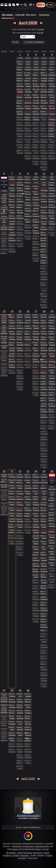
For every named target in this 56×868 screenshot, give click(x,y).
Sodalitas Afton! (28, 101)
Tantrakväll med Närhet (20, 101)
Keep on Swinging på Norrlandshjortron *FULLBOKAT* (44, 656)
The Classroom (4, 226)
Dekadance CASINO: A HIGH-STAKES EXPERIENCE (44, 409)
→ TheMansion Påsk (20, 58)
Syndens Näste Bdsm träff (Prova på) (44, 603)
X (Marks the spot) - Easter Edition (52, 128)
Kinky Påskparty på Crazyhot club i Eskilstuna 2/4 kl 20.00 (28, 151)
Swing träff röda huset (36, 151)
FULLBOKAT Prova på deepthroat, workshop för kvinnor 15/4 (20, 320)
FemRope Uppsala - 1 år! (4, 339)
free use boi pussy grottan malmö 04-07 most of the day (12, 244)
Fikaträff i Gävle (44, 354)
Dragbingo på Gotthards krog (12, 738)
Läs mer (46, 849)
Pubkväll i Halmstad (36, 320)
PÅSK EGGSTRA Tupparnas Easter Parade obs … (4, 238)
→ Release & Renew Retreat (44, 183)
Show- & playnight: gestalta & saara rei (44, 614)
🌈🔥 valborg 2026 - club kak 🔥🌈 (28, 733)
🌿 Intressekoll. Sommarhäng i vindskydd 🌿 (20, 67)
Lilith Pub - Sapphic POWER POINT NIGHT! (36, 354)
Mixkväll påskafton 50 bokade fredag (44, 162)
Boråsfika (4, 475)
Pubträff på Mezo (28, 343)
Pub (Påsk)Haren (52, 123)
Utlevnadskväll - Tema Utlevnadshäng (20, 503)
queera (16, 849)
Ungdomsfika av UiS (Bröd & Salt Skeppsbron (20, 183)
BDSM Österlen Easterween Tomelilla (44, 575)
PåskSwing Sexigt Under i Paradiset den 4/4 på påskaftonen (44, 151)
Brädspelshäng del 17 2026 (44, 216)
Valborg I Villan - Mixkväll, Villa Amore (28, 755)
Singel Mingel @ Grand (36, 348)
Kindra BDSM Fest (44, 95)
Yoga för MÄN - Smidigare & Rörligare (20, 525)
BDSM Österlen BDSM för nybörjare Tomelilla (44, 553)
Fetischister (17, 846)
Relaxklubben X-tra (20, 755)
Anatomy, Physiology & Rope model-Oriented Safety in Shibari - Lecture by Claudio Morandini (36, 315)
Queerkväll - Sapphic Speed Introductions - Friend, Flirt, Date (12, 733)
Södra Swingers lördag (44, 283)
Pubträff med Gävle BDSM (36, 343)
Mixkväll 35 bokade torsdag (44, 459)
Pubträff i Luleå (44, 244)
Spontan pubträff (44, 101)
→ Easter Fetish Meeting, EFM (28, 62)
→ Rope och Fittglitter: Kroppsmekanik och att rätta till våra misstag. (52, 498)
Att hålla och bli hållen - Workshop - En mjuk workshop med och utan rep (52, 89)
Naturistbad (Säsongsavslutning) (52, 343)
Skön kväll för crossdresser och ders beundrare (20, 750)
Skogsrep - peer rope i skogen (52, 337)
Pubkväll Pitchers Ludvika (12, 188)
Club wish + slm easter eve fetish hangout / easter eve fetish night (44, 89)
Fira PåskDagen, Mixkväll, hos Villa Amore (52, 151)
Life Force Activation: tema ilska (52, 387)
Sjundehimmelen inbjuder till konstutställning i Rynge (36, 128)
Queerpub (36, 536)
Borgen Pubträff (28, 214)
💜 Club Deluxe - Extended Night (36, 134)
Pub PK (4, 480)
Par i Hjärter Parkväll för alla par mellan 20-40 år (28, 236)
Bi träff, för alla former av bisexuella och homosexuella (44, 398)
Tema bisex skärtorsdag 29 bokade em (28, 156)
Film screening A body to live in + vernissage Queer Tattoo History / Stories (44, 569)
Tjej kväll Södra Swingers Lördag (44, 651)
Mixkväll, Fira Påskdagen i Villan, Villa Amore (52, 156)
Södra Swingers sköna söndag (52, 426)
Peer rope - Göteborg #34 (52, 535)
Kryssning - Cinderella (28, 183)
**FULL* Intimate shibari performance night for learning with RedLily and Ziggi (28, 197)
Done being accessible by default (36, 197)
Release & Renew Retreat (36, 186)
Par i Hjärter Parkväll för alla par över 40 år (28, 140)
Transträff (4, 346)
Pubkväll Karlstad (28, 699)
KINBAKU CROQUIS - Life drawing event (36, 497)
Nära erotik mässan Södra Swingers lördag (44, 662)
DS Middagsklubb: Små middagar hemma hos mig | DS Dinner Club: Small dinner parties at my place (44, 315)
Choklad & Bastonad (36, 525)
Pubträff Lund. (20, 95)
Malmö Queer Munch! (28, 220)
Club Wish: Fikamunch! (12, 216)
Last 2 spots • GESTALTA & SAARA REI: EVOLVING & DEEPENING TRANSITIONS (44, 514)
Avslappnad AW (28, 480)
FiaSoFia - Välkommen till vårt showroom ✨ (12, 716)
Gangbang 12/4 (52, 227)
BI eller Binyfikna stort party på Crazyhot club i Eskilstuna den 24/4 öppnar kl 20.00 (36, 608)
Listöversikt (20, 15)
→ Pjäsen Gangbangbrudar (28, 67)
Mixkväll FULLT (44, 305)
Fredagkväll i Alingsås (36, 530)
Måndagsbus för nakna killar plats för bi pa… (4, 355)
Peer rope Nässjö (44, 222)
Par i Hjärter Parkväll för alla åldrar (20, 145)
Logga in (41, 5)
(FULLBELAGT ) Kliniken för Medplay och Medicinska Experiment (44, 519)
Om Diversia (38, 853)
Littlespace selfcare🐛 (52, 513)
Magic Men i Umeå (20, 733)
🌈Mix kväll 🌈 (20, 151)
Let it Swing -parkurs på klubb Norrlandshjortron (44, 503)
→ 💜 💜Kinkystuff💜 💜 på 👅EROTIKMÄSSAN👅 (44, 486)
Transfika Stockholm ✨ (12, 326)
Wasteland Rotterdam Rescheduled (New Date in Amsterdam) (44, 260)
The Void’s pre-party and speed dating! (20, 326)
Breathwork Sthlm (12, 227)
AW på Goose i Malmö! (36, 192)
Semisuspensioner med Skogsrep (44, 326)
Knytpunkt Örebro (28, 491)
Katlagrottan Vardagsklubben (20, 117)
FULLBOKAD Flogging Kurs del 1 (44, 210)
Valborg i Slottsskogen (28, 711)
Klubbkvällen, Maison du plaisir (44, 255)
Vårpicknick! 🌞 (44, 541)
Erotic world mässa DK (28, 177)
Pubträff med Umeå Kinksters (28, 705)
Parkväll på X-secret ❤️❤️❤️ (44, 454)
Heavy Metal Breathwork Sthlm (28, 332)
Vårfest (44, 404)
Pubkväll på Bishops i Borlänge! (36, 337)
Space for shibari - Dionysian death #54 (52, 199)
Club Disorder (28, 89)
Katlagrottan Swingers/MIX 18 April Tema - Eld (44, 393)
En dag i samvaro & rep (4, 218)
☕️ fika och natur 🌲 (44, 359)
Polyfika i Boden (44, 525)
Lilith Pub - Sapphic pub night (36, 112)
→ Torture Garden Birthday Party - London (52, 509)
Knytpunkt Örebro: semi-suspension (52, 95)
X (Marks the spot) (44, 382)
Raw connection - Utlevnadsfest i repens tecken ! (44, 591)
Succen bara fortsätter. (36, 253)
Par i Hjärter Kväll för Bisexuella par (28, 365)
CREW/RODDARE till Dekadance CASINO (44, 348)
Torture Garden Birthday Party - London (44, 630)
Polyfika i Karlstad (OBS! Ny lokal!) (12, 332)
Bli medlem (51, 5)
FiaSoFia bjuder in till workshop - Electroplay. (52, 216)
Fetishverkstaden (52, 84)
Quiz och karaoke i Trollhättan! (52, 117)
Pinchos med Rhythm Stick (20, 722)
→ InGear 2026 (44, 475)
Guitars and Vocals (36, 220)
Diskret (49, 856)
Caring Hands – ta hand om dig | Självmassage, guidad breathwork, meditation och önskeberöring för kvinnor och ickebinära (20, 716)
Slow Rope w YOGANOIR (52, 518)
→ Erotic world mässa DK (36, 177)
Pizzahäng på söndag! (52, 112)
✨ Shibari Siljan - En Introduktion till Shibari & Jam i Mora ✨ (52, 552)
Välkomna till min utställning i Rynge (52, 140)
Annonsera (25, 856)
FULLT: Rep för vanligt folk (20, 497)
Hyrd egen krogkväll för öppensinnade (44, 580)
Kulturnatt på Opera (44, 387)
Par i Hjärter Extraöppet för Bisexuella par (52, 233)
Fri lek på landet (44, 332)
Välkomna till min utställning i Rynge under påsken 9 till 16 (36, 78)
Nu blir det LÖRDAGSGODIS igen (44, 640)
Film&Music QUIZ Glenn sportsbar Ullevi (12, 365)
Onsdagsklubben (20, 337)
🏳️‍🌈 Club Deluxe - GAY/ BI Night (44, 266)
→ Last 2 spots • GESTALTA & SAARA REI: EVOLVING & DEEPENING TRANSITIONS (52, 504)
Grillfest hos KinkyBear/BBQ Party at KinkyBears (44, 564)
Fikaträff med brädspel (44, 188)
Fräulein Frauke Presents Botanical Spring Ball (44, 625)
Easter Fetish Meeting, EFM (20, 62)
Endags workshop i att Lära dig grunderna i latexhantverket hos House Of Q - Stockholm (44, 320)
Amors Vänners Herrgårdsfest (44, 420)
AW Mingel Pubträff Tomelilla (36, 95)
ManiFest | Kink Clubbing (44, 619)
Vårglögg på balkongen (44, 84)
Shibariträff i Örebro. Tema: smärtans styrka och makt (12, 205)
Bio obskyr (4, 485)
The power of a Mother (36, 332)
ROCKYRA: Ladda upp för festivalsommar (44, 194)
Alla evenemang (8, 16)
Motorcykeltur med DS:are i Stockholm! (52, 365)
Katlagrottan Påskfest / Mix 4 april (44, 140)
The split (36, 101)
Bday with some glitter (44, 586)
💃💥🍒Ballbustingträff (44, 547)
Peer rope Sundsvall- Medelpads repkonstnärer (12, 711)
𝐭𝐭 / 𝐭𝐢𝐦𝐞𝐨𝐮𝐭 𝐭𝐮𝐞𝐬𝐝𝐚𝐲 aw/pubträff (12, 508)
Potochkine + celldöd (20, 343)
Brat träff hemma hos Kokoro (44, 238)
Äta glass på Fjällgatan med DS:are (52, 393)
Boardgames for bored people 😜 (52, 382)
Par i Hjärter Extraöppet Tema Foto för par (52, 568)
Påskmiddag (20, 89)
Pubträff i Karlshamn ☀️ (28, 337)
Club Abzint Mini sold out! (52, 134)
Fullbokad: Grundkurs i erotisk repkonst (52, 194)
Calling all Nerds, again (44, 227)
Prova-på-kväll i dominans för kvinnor (4, 697)
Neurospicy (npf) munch (20, 711)
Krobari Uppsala (44, 558)
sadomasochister (42, 846)
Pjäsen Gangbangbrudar (20, 106)
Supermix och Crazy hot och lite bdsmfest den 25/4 (44, 673)
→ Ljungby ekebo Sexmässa (44, 497)
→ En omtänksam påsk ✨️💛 (36, 73)
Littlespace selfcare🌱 (52, 183)
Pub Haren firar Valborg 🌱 (28, 694)
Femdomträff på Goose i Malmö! (4, 318)
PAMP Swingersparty (36, 123)
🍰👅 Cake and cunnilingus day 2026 (12, 315)
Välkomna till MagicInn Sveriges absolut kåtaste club (20, 123)
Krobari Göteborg (28, 497)
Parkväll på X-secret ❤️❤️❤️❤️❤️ (44, 156)
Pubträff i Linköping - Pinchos (36, 203)
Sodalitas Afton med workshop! (28, 326)
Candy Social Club (28, 203)
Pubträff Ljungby (28, 84)
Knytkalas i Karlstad (20, 78)
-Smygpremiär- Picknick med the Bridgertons (52, 529)
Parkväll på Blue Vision (20, 128)
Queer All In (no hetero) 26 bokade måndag (36, 614)
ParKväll (44, 277)
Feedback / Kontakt (11, 856)
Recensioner (44, 15)
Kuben (12, 233)
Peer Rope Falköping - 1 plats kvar (44, 365)
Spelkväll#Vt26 (28, 315)
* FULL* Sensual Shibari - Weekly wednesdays (20, 84)
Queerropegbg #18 (36, 508)
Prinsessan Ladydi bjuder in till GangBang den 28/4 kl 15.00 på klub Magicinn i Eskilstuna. (12, 750)
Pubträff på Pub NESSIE (20, 73)
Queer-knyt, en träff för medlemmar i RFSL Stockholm (44, 205)
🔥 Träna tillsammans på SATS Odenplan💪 (52, 348)
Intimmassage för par (52, 354)
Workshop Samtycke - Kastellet (28, 186)
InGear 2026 (36, 475)
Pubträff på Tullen (20, 188)
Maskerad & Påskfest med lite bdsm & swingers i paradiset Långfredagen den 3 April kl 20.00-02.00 (36, 156)
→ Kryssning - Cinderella (36, 183)
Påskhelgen (28, 145)
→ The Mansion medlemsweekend (44, 480)
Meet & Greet (44, 536)
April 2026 (28, 23)
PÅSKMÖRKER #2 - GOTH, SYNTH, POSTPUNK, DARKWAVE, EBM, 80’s (44, 112)
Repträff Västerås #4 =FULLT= (52, 541)
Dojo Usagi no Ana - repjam (4, 329)
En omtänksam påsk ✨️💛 (28, 73)
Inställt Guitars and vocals (36, 558)
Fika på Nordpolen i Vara (52, 546)
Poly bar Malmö (12, 502)
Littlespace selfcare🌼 (52, 78)
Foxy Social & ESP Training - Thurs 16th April (28, 359)
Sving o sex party (44, 288)
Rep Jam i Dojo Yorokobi (52, 210)
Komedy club (20, 486)
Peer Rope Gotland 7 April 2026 (12, 210)
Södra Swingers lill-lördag (20, 140)
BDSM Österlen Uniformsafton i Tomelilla (44, 233)
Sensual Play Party (28, 106)
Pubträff (12, 183)
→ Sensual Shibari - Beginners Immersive (52, 315)
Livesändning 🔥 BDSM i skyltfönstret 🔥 (44, 376)
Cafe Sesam (12, 194)
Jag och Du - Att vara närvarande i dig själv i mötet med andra (12, 359)
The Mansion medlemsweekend (36, 480)
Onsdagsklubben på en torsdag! (28, 117)
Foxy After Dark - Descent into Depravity (44, 128)
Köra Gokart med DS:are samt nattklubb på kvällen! (44, 199)
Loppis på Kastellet (44, 337)
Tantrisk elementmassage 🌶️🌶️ (36, 514)
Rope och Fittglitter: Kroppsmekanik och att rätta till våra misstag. (44, 508)
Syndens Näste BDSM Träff (44, 249)
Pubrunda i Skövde (36, 519)
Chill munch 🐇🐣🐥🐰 (52, 106)
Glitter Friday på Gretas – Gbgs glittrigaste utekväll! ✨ (36, 231)
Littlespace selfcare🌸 (52, 320)
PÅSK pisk (36, 89)
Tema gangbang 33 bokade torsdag (36, 387)
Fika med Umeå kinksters (12, 199)
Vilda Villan (44, 437)
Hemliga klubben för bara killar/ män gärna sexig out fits (12, 541)
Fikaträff (28, 78)
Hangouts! (12, 480)
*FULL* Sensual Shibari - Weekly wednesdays (20, 199)
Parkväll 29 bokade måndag (44, 678)
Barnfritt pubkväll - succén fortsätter (52, 404)
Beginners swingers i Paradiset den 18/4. (44, 448)
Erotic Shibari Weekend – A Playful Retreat (36, 491)
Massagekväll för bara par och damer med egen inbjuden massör (20, 370)
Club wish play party (28, 486)
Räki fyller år (36, 569)
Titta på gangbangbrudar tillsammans (36, 84)
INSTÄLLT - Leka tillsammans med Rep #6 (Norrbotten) (44, 530)
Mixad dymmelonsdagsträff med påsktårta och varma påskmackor (20, 134)
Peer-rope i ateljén (28, 192)
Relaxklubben (20, 376)
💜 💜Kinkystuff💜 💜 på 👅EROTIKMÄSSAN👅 (36, 486)
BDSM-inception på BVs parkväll (20, 216)
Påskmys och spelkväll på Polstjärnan (36, 106)
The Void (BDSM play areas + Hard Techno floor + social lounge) (44, 415)
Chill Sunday (52, 415)
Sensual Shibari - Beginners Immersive (44, 343)
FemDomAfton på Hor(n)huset (12, 491)
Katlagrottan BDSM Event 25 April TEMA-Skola (44, 597)
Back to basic (44, 106)
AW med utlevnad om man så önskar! (36, 541)
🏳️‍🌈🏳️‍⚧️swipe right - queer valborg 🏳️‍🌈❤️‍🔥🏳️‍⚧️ (28, 738)
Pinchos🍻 (20, 194)
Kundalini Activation (28, 514)
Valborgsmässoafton (28, 744)
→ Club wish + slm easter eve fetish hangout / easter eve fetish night (52, 73)
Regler (47, 853)
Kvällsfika (44, 78)
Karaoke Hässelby (20, 112)
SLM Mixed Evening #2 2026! (36, 225)
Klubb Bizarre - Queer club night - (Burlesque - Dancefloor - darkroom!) (28, 727)
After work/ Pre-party (36, 326)
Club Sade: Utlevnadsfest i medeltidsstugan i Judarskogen (28, 722)
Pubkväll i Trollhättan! (36, 503)
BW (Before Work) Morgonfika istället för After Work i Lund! (20, 694)
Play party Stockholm (52, 409)
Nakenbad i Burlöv (52, 563)
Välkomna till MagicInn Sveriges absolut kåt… (4, 369)
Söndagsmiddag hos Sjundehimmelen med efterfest (52, 420)
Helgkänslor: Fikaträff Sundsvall (44, 370)
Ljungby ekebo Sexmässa (36, 575)
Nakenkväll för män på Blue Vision (28, 128)
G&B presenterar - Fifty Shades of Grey (44, 608)
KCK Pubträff (36, 547)
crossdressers (28, 846)
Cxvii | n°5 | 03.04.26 (36, 117)
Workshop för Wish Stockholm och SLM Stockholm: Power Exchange (52, 205)
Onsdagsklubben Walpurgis (28, 716)
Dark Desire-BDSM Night (28, 112)
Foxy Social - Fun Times (28, 134)
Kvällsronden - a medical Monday (4, 708)
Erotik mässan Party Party (36, 603)
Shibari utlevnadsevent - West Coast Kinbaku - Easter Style (44, 73)
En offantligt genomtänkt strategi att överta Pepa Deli (28, 95)
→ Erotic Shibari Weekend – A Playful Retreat (44, 491)
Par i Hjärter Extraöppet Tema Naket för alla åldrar (52, 579)
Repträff (36, 208)
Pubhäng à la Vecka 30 (36, 359)
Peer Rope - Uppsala (52, 376)
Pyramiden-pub (12, 343)
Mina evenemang (32, 15)
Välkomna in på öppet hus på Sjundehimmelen (52, 574)
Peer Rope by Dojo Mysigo (28, 208)
